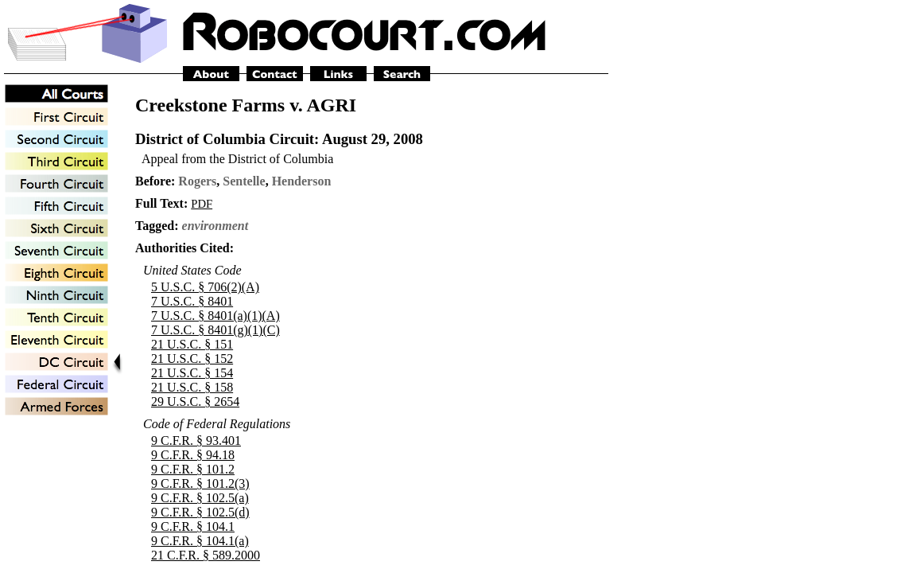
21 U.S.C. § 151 (192, 344)
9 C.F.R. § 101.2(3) (200, 483)
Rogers (197, 181)
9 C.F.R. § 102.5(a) (200, 498)
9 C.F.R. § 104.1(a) (200, 541)
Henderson (302, 181)
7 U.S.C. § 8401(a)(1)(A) (215, 316)
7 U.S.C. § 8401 (192, 301)
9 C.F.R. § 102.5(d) (200, 512)
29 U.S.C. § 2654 (195, 401)
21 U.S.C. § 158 (192, 387)
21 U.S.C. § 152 (192, 359)
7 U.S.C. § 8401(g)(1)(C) (215, 330)
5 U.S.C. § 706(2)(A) (205, 287)
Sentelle (244, 181)
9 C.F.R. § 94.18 (193, 455)
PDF (202, 204)
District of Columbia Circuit (225, 139)
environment (215, 226)
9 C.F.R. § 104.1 (193, 526)
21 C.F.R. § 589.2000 (206, 555)
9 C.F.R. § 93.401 (196, 440)
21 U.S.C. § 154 (192, 373)
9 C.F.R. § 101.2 (193, 469)
